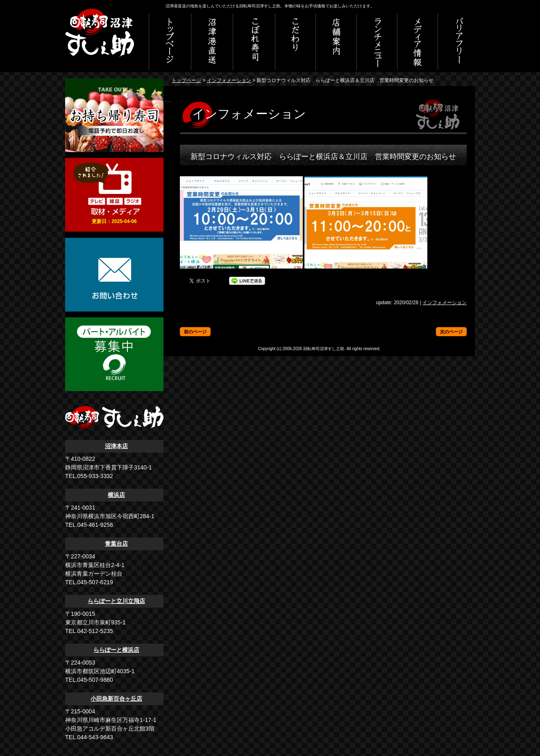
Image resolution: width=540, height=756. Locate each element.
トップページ (186, 80)
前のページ (195, 332)
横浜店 (116, 495)
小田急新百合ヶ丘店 (116, 699)
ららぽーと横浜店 (116, 650)
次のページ (451, 332)
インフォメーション (229, 80)
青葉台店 (116, 544)
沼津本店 (116, 446)
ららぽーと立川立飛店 (116, 601)
